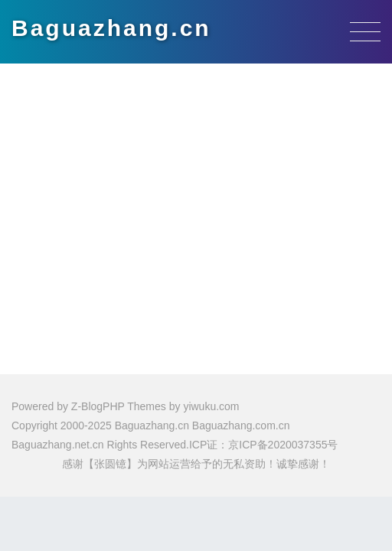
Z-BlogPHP (98, 406)
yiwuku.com (211, 406)
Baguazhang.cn (111, 28)
